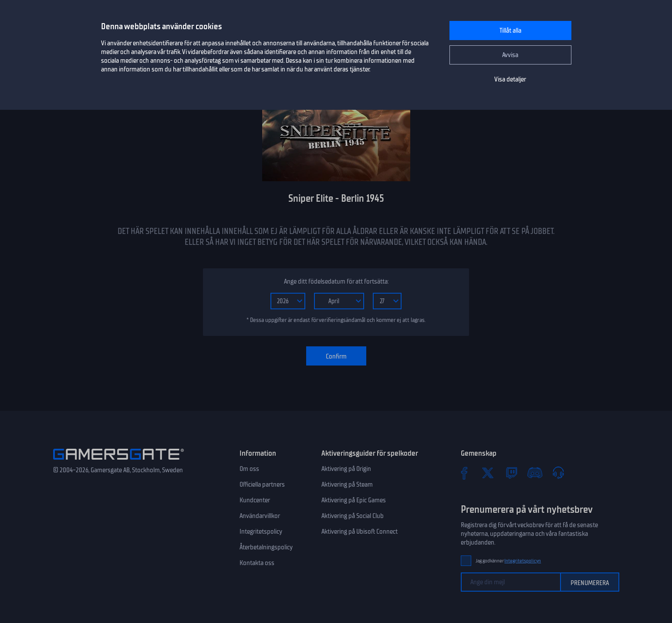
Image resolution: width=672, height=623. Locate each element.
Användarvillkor (260, 516)
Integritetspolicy (261, 532)
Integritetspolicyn (523, 561)
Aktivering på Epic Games (354, 500)
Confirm (336, 356)
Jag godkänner (508, 561)
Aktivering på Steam (347, 484)
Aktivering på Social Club (353, 516)
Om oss (249, 469)
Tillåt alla (510, 30)
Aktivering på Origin (346, 469)
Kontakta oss (257, 563)
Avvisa (510, 55)
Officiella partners (262, 484)
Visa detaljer (510, 79)
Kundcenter (255, 500)
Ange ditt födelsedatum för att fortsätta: (336, 281)
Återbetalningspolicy (266, 547)
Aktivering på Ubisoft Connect (360, 532)
